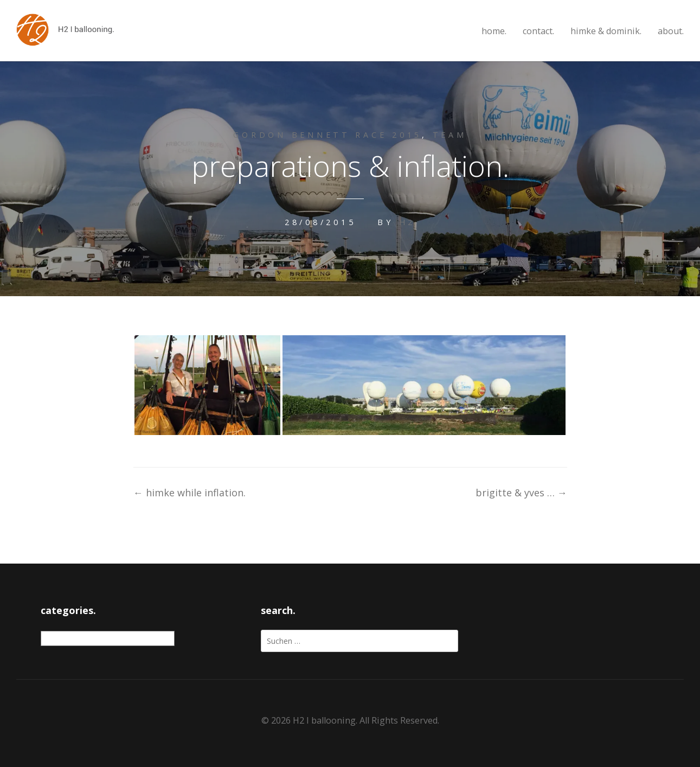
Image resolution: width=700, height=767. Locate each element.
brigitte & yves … (521, 493)
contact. (538, 31)
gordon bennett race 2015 (327, 135)
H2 (407, 222)
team (450, 135)
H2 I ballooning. (325, 720)
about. (671, 31)
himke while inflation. (190, 493)
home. (494, 31)
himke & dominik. (606, 31)
